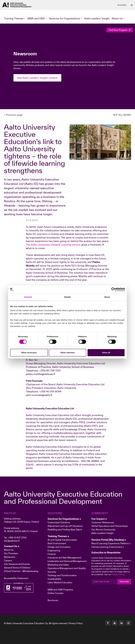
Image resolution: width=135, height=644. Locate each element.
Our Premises (11, 553)
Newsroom (10, 557)
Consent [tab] (28, 297)
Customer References (103, 522)
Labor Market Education (60, 582)
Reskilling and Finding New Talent (65, 530)
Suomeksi (122, 5)
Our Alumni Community (103, 530)
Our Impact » (99, 519)
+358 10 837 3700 (17, 538)
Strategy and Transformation (62, 575)
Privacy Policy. (118, 574)
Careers (8, 560)
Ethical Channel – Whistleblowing (21, 571)
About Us (9, 550)
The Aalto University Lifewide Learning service (53, 245)
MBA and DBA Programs (60, 590)
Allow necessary (29, 353)
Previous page (13, 115)
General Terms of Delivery (17, 568)
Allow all (106, 353)
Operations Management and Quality (67, 568)
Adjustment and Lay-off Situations (65, 526)
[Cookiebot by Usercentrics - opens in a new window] (113, 289)
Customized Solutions (59, 522)
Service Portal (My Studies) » (109, 540)
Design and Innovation (59, 547)
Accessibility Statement (16, 578)
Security (52, 572)
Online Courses (55, 593)
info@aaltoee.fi (12, 541)
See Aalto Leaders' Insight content (37, 78)
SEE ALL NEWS (122, 115)
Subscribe (124, 582)
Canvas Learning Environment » (108, 547)
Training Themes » (58, 536)
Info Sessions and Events (17, 564)
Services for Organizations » (64, 519)
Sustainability (54, 579)
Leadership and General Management (67, 561)
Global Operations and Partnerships (109, 526)
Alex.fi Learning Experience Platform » (111, 543)
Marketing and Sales (58, 565)
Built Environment (57, 543)
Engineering (54, 550)
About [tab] (107, 297)
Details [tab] (67, 297)
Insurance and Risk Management (64, 558)
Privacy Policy (76, 623)
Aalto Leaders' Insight (97, 18)
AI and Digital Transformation (62, 540)
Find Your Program (120, 30)
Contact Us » (12, 546)
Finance (52, 554)
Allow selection (67, 353)
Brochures (53, 600)
